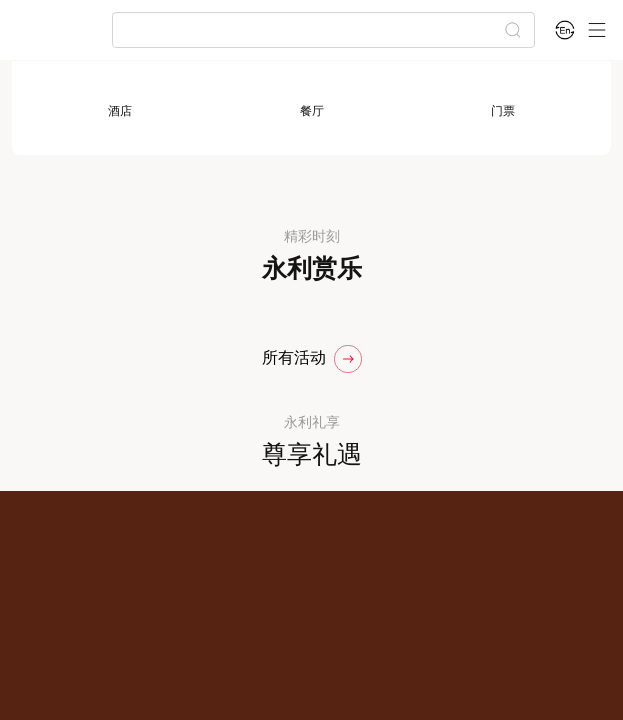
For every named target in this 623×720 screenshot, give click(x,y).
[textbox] (314, 30)
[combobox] (314, 30)
